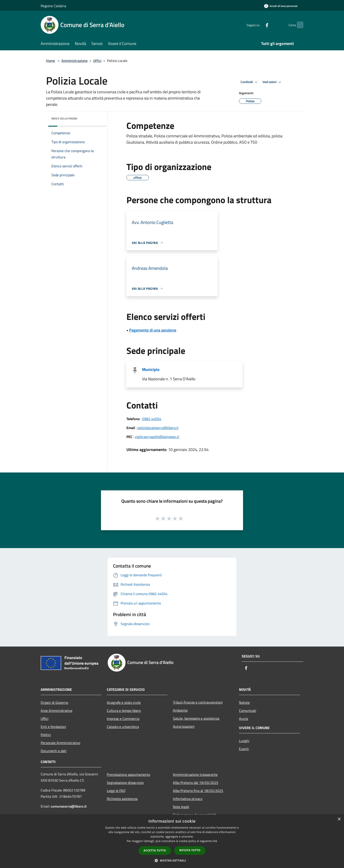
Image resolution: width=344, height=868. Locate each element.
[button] (172, 860)
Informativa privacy (188, 799)
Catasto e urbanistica (123, 727)
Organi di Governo (54, 702)
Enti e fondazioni (53, 727)
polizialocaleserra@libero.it (158, 428)
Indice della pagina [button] (64, 118)
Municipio (151, 369)
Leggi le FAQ (116, 791)
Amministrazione (74, 61)
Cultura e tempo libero (124, 711)
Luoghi (244, 741)
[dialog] (172, 841)
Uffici (97, 61)
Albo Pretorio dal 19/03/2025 (196, 783)
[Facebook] (258, 25)
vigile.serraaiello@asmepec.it (157, 437)
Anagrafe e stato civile (124, 702)
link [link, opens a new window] (215, 841)
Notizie (244, 702)
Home (50, 61)
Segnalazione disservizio (125, 783)
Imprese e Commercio (123, 719)
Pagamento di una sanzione (153, 330)
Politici (46, 735)
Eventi (244, 749)
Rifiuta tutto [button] (190, 850)
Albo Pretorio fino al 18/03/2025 (198, 791)
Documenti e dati (54, 751)
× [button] (339, 819)
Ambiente (180, 710)
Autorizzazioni (184, 726)
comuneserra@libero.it (69, 806)
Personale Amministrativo (60, 743)
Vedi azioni (273, 82)
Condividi (250, 82)
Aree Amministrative (57, 711)
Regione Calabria (53, 6)
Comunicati (248, 711)
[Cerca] (298, 25)
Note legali (181, 807)
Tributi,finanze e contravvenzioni (198, 702)
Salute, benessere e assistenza (196, 718)
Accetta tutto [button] (155, 850)
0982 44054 (152, 419)
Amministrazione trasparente (195, 774)
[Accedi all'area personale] (281, 6)
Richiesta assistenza (122, 799)
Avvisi (244, 719)
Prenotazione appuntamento (128, 774)
